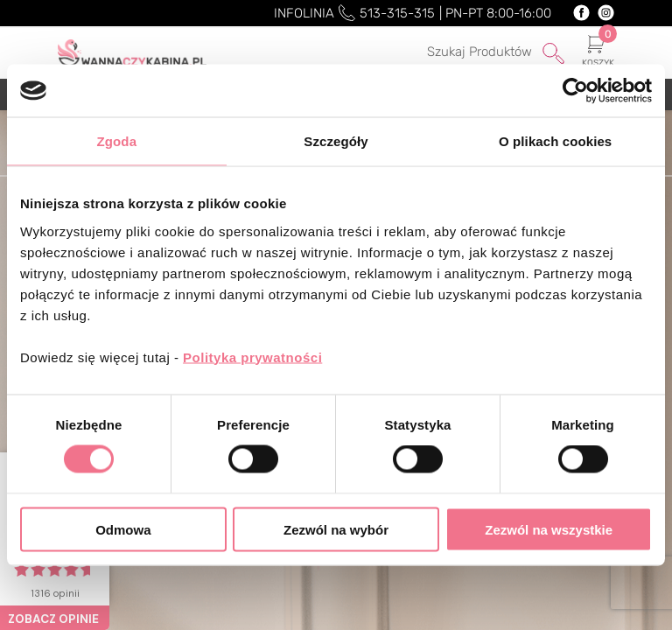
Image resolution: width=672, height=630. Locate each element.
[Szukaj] (472, 52)
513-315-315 (397, 13)
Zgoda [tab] (117, 141)
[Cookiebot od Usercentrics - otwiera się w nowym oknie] (575, 91)
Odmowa (123, 529)
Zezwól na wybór (336, 529)
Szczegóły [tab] (336, 141)
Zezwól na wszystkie (549, 529)
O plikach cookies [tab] (555, 141)
